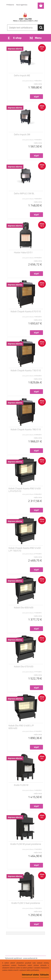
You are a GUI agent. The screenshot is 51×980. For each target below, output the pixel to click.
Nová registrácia (22, 5)
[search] (41, 28)
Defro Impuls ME (22, 75)
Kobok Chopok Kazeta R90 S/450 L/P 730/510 (25, 549)
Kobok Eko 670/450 (24, 667)
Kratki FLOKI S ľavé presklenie (26, 903)
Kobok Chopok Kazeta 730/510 (26, 370)
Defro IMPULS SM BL (24, 193)
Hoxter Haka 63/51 (23, 252)
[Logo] (26, 16)
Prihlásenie (10, 5)
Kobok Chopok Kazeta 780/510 (26, 429)
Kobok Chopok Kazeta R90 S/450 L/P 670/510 (25, 490)
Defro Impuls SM (22, 134)
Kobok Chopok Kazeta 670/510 (26, 311)
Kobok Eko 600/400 (24, 608)
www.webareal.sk (30, 958)
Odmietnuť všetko (30, 975)
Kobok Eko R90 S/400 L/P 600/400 (21, 727)
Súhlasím (44, 975)
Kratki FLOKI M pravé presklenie (26, 844)
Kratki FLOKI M (21, 785)
